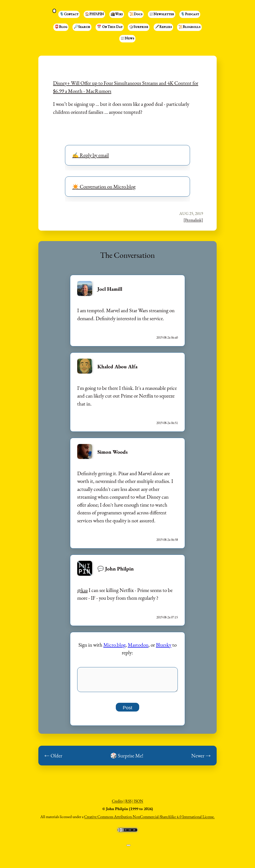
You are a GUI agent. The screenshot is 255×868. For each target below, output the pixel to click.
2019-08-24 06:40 (167, 338)
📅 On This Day (110, 27)
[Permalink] (193, 220)
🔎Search (82, 27)
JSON (139, 804)
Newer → (201, 758)
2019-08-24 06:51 (167, 423)
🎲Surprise (139, 27)
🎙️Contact (69, 14)
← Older (53, 758)
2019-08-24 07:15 (167, 617)
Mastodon (138, 645)
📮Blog (61, 27)
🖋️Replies (163, 27)
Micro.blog (114, 645)
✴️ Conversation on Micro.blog (104, 187)
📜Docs (136, 14)
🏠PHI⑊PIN (94, 14)
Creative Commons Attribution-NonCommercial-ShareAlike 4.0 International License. (149, 819)
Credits (117, 804)
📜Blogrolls (189, 27)
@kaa (82, 590)
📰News (127, 39)
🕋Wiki (117, 14)
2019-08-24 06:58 (167, 540)
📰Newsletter (162, 14)
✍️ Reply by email (91, 155)
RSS (128, 804)
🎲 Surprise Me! (127, 758)
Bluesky (164, 645)
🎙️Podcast (190, 14)
